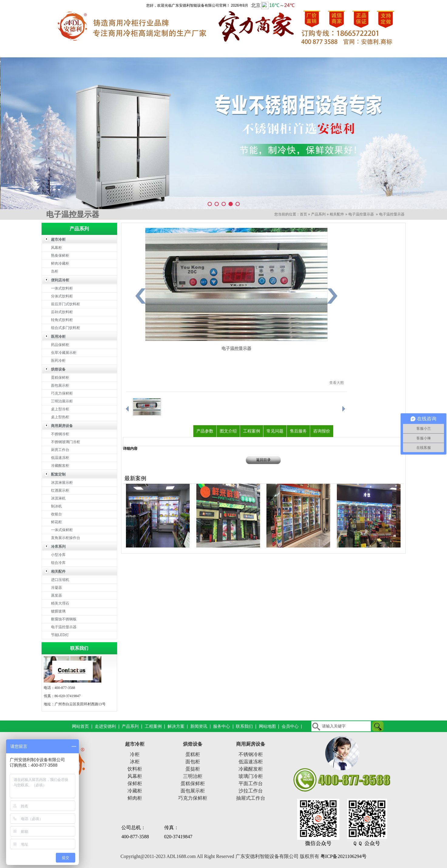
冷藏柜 (135, 791)
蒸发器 (56, 595)
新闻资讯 (292, 51)
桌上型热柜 (60, 417)
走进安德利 (110, 51)
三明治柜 (193, 776)
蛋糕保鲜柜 (60, 378)
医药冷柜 (58, 361)
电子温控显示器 (361, 214)
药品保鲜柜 (60, 345)
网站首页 (64, 51)
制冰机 (56, 506)
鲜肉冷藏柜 (60, 263)
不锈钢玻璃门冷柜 (66, 442)
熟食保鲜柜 (60, 256)
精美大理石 (60, 603)
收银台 (56, 514)
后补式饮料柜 (62, 312)
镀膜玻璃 (58, 611)
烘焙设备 (193, 744)
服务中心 (337, 51)
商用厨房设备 (251, 744)
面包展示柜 (60, 385)
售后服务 (298, 431)
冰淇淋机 (58, 498)
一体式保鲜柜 (62, 530)
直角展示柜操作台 (66, 538)
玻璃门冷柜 (251, 776)
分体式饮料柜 (62, 296)
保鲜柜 (135, 783)
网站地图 (267, 726)
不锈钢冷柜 (60, 434)
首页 (303, 214)
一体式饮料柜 (62, 288)
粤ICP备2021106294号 (344, 856)
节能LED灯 (60, 635)
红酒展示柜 (60, 490)
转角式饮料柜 (62, 320)
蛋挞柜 (193, 769)
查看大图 (337, 383)
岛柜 (55, 271)
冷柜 (135, 754)
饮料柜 (135, 769)
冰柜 (135, 762)
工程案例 (201, 51)
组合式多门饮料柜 (66, 328)
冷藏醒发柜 (60, 466)
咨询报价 (322, 431)
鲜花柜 (56, 522)
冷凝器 (56, 588)
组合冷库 (58, 563)
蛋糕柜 (193, 754)
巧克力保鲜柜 (62, 393)
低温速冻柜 (60, 458)
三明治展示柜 (62, 401)
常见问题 (275, 431)
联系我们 (383, 51)
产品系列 (155, 51)
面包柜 (193, 762)
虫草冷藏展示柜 (64, 353)
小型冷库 (58, 555)
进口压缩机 (60, 580)
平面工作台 (251, 783)
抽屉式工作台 (251, 798)
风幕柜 (56, 248)
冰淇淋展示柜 (62, 483)
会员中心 (290, 726)
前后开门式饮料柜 (66, 304)
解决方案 (246, 51)
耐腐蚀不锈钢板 (64, 619)
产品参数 (205, 431)
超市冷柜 (135, 744)
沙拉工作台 (251, 791)
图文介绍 (228, 431)
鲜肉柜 (135, 798)
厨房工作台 (60, 450)
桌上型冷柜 (60, 409)
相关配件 (337, 214)
